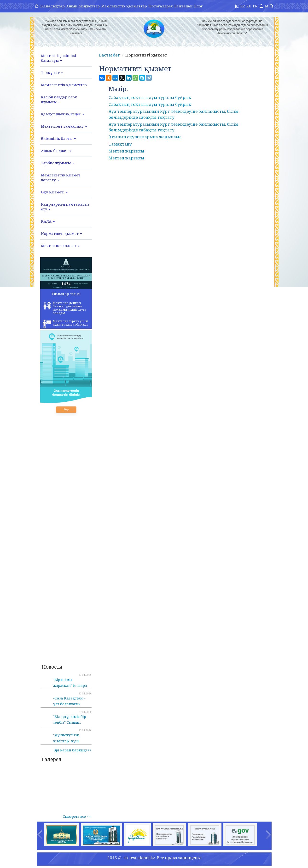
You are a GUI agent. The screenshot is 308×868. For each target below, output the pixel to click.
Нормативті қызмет (61, 233)
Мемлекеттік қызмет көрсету (61, 177)
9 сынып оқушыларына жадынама (145, 137)
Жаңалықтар (52, 6)
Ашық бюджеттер (83, 6)
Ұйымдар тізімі (66, 294)
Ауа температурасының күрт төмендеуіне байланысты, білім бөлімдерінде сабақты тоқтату (174, 114)
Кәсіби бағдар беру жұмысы (59, 99)
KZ (243, 6)
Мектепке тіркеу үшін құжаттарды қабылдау (65, 324)
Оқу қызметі (54, 192)
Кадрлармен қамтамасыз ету (65, 207)
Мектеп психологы (60, 246)
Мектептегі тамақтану (64, 126)
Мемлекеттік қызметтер (124, 6)
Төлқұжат (52, 73)
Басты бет (109, 55)
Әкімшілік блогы (58, 138)
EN (255, 6)
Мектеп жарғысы (126, 151)
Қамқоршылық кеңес (63, 114)
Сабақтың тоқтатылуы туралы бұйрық (150, 97)
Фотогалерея (161, 6)
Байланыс (183, 6)
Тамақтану (120, 144)
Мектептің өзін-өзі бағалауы (58, 58)
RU (249, 6)
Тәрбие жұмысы (58, 163)
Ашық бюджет (56, 151)
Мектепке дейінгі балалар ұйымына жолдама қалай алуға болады (64, 308)
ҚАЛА (48, 221)
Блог (198, 6)
